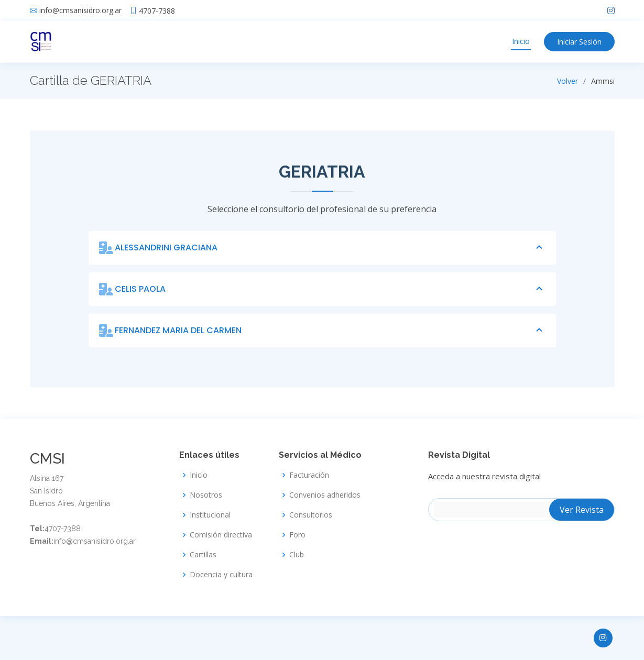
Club (297, 555)
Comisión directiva (221, 535)
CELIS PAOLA (330, 289)
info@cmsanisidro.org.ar (80, 10)
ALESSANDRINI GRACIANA (330, 248)
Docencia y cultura (221, 575)
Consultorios (311, 515)
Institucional (210, 515)
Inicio (521, 41)
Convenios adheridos (325, 495)
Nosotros (206, 495)
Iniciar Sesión (579, 42)
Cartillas (203, 555)
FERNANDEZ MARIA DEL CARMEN (330, 331)
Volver (567, 81)
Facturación (309, 475)
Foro (297, 535)
